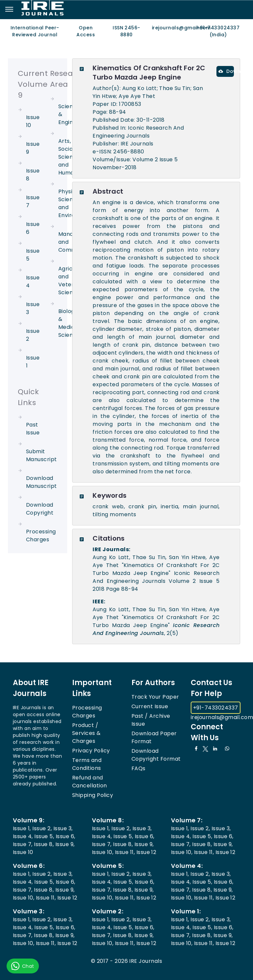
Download (226, 71)
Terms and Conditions (87, 764)
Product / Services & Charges (86, 733)
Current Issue (150, 706)
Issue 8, (44, 844)
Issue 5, (44, 836)
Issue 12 (146, 852)
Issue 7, (23, 844)
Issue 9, (65, 844)
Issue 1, (22, 828)
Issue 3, (63, 828)
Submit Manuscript (42, 455)
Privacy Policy (91, 751)
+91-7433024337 (216, 708)
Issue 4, (23, 836)
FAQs (139, 768)
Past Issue (33, 429)
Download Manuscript (42, 482)
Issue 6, (66, 836)
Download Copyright (40, 509)
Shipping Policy (93, 795)
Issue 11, (125, 852)
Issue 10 (23, 852)
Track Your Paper (155, 697)
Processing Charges (41, 536)
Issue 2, (42, 828)
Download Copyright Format (156, 755)
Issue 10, (103, 852)
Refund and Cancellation (90, 782)
